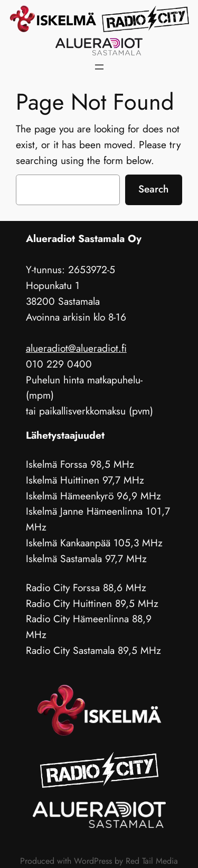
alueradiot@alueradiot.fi (76, 348)
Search (153, 189)
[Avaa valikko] (99, 67)
